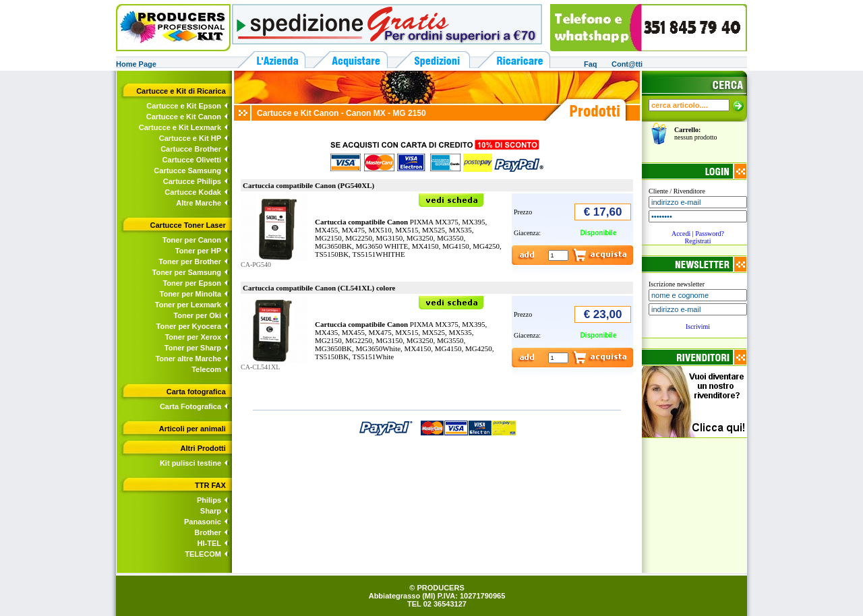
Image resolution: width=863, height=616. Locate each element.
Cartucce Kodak (193, 192)
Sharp (211, 511)
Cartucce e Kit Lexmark (180, 127)
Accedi (681, 234)
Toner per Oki (197, 315)
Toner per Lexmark (188, 305)
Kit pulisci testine (190, 463)
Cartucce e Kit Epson (184, 106)
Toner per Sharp (193, 348)
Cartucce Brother (191, 149)
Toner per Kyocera (189, 326)
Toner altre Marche (188, 359)
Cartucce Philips (192, 181)
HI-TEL (209, 543)
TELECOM (203, 554)
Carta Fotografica (190, 406)
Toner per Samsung (187, 272)
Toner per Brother (190, 261)
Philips (209, 500)
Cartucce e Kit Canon (184, 117)
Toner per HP (198, 251)
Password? (710, 234)
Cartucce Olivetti (192, 160)
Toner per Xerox (193, 337)
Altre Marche (199, 203)
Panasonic (203, 522)
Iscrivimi (698, 327)
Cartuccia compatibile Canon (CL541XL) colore (319, 288)
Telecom (206, 369)
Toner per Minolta (190, 294)
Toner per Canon (192, 240)
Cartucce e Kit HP (190, 138)
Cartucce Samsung (187, 171)
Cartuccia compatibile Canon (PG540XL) (308, 185)
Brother (208, 532)
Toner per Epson (192, 283)
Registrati (698, 241)
